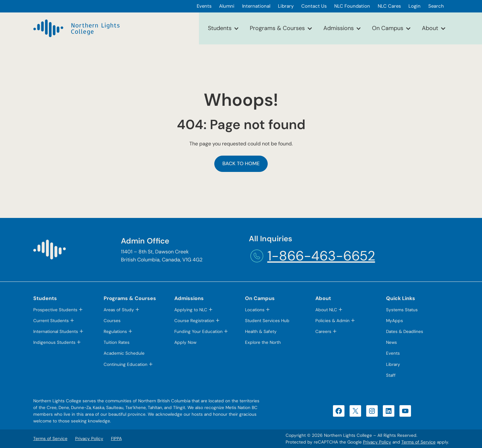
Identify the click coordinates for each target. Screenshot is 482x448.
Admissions (339, 28)
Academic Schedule (124, 353)
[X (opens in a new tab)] (355, 411)
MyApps (395, 321)
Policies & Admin (332, 321)
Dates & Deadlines (405, 332)
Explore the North (263, 342)
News (391, 342)
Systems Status (402, 310)
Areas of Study (119, 310)
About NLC (326, 310)
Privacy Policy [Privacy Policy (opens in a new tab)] (377, 442)
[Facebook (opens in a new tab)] (339, 411)
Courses (112, 321)
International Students (56, 332)
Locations (255, 310)
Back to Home (241, 163)
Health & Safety (261, 332)
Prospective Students (55, 310)
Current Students (51, 321)
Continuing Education (126, 364)
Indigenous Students (54, 342)
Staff (391, 375)
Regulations (115, 332)
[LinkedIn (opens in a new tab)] (389, 411)
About (430, 28)
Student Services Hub (267, 321)
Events (393, 353)
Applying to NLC (191, 310)
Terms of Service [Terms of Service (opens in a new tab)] (419, 442)
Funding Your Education (198, 332)
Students (220, 28)
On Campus (388, 28)
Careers (323, 332)
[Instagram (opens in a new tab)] (372, 411)
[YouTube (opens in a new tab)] (405, 411)
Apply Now (185, 342)
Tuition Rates (117, 342)
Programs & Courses (277, 28)
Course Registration (194, 321)
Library (393, 364)
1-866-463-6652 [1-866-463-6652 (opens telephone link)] (321, 256)
